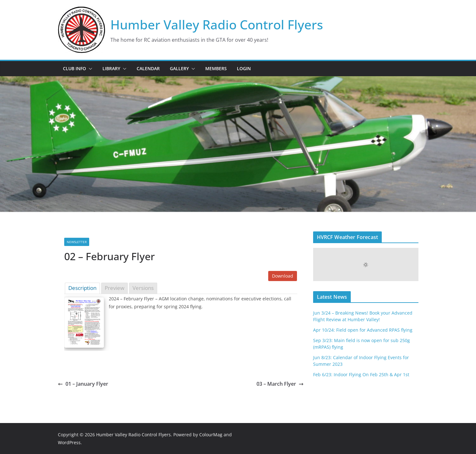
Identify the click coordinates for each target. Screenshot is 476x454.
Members (216, 68)
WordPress (69, 442)
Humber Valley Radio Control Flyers (217, 25)
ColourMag (211, 435)
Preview (114, 288)
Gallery (179, 68)
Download (283, 276)
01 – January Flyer (83, 384)
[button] (89, 69)
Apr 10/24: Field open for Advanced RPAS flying (363, 330)
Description (82, 288)
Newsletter (77, 242)
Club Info (74, 68)
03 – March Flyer (280, 384)
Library (111, 68)
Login (244, 68)
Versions (143, 288)
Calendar (148, 68)
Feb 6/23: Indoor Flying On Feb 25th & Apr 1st (361, 374)
